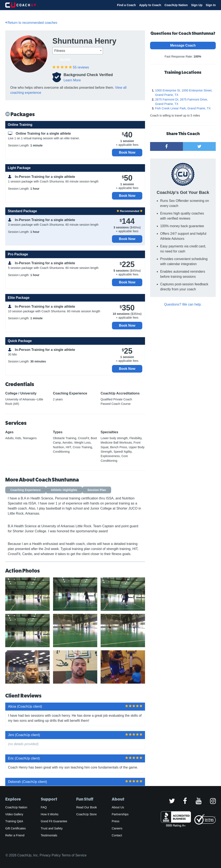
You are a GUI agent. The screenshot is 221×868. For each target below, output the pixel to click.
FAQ (44, 807)
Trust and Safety (52, 828)
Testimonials (49, 835)
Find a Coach (126, 5)
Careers (117, 828)
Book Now (127, 152)
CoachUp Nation (176, 5)
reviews (81, 67)
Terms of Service (74, 855)
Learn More (72, 80)
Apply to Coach (150, 5)
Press (116, 821)
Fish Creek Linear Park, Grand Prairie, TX (183, 108)
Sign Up (197, 5)
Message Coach (183, 45)
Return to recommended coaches (31, 23)
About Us (118, 807)
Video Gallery (14, 814)
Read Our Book (87, 807)
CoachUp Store (86, 814)
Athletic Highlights (64, 490)
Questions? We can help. (183, 304)
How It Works (50, 814)
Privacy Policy (50, 855)
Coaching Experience (26, 490)
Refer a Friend (15, 835)
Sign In (211, 5)
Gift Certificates (15, 828)
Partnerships (120, 814)
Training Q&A (14, 821)
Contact (117, 835)
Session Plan (97, 490)
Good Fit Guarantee (54, 821)
